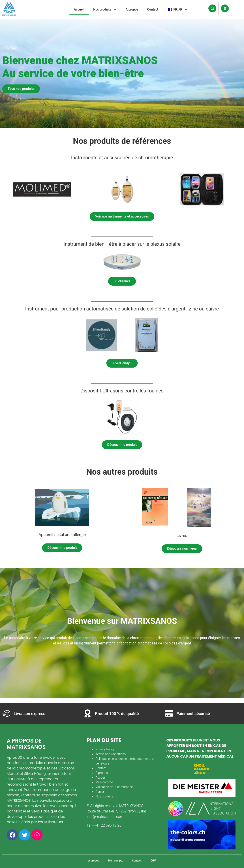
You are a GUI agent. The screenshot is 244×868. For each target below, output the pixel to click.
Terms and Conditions (111, 754)
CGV (153, 861)
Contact (153, 9)
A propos (132, 9)
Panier (100, 792)
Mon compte (104, 782)
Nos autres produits (122, 472)
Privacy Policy (105, 749)
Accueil (79, 9)
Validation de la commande (114, 787)
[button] (212, 8)
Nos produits (105, 9)
